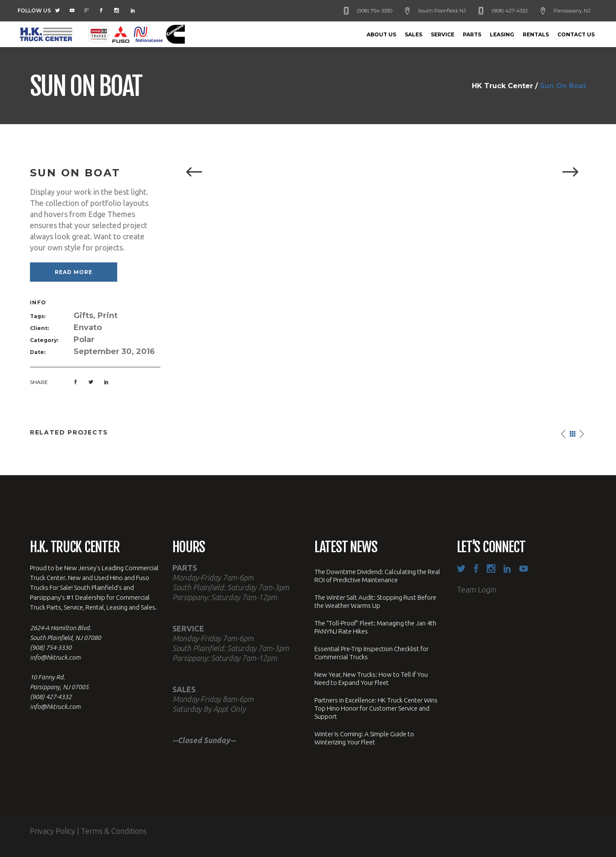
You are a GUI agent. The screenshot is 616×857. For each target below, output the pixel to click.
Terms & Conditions (114, 831)
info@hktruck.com (55, 657)
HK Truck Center (502, 86)
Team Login (477, 589)
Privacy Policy (53, 831)
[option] (382, 173)
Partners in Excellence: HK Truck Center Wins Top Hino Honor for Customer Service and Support (376, 708)
